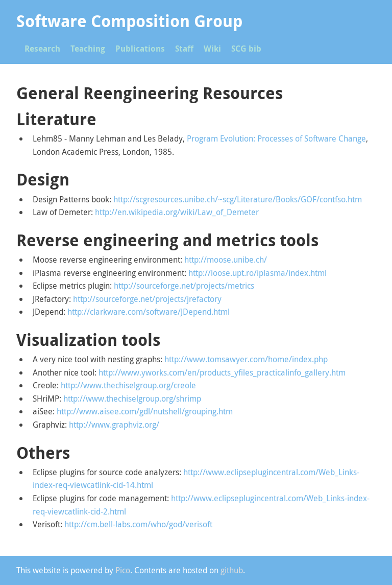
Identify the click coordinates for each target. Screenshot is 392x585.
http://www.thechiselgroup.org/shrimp (132, 399)
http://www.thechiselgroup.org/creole (128, 385)
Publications (140, 49)
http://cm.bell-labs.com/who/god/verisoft (138, 524)
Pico (123, 570)
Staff (184, 49)
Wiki (212, 49)
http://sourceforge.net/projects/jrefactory (147, 299)
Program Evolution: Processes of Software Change (276, 138)
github (232, 570)
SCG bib (246, 49)
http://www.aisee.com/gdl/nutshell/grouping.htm (145, 411)
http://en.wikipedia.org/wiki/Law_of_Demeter (177, 212)
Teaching (88, 49)
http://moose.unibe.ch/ (226, 260)
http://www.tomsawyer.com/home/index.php (246, 359)
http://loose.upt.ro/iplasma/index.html (258, 273)
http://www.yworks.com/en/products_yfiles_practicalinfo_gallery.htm (222, 372)
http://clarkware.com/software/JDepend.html (149, 312)
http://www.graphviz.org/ (114, 425)
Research (42, 49)
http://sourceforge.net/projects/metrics (184, 286)
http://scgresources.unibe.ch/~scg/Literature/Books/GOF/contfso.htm (238, 199)
